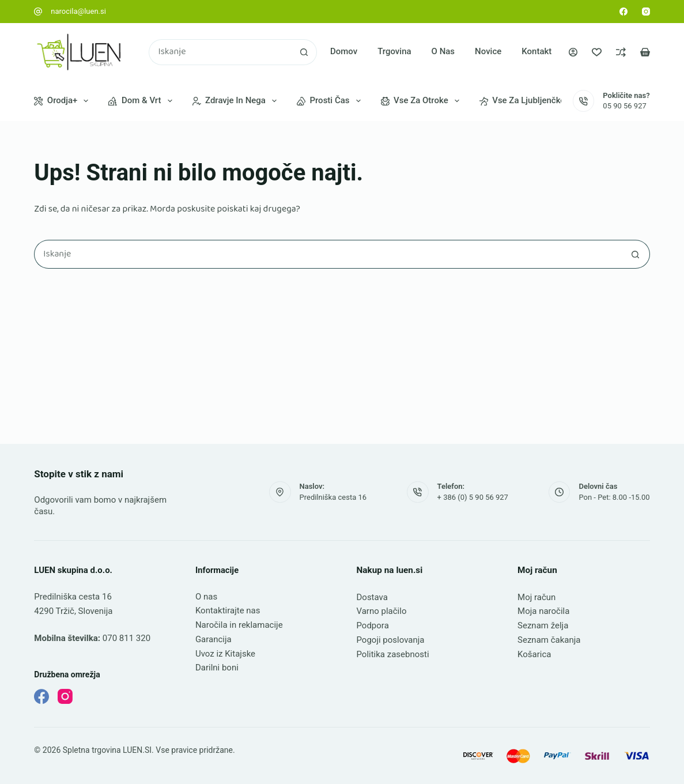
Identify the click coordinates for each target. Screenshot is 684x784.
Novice (488, 51)
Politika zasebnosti (392, 654)
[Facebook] (623, 12)
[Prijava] (573, 52)
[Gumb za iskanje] (304, 52)
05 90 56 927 (624, 106)
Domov (344, 51)
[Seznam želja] (597, 52)
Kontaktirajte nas (228, 610)
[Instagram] (646, 12)
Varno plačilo (381, 611)
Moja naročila (543, 611)
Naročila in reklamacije (239, 625)
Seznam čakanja (549, 640)
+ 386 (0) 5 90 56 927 (473, 497)
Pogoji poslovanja (390, 640)
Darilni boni (217, 668)
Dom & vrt (142, 101)
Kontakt (536, 51)
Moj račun (536, 597)
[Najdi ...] (220, 52)
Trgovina (394, 51)
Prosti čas (331, 101)
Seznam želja (543, 625)
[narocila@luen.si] (38, 12)
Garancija (213, 639)
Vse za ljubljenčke (530, 101)
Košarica (534, 654)
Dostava (372, 597)
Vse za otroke (422, 101)
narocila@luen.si (78, 11)
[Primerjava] (621, 52)
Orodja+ (63, 101)
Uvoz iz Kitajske (225, 654)
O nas (443, 51)
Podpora (372, 625)
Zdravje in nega (237, 101)
